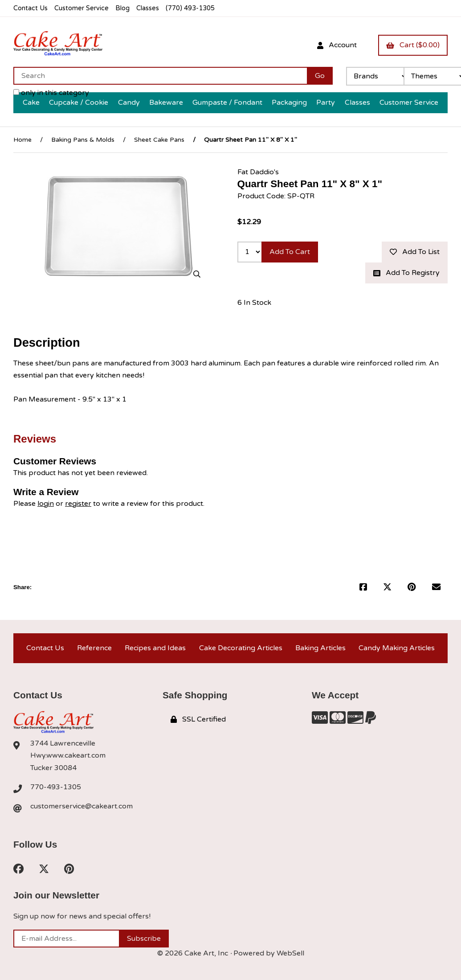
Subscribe (144, 939)
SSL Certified (198, 719)
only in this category (51, 93)
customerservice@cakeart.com (82, 806)
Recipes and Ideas (155, 648)
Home (22, 140)
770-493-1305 (56, 787)
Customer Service (82, 8)
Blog (122, 8)
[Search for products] (160, 76)
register (78, 504)
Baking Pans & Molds (83, 140)
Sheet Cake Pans (159, 140)
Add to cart (290, 252)
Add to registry (406, 273)
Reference (94, 648)
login (46, 504)
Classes (148, 8)
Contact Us (31, 8)
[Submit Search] (320, 76)
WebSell (290, 953)
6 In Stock (254, 303)
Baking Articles (320, 648)
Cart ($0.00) (413, 45)
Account (337, 45)
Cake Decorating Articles (241, 648)
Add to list (415, 252)
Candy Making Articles (397, 648)
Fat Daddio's (258, 172)
